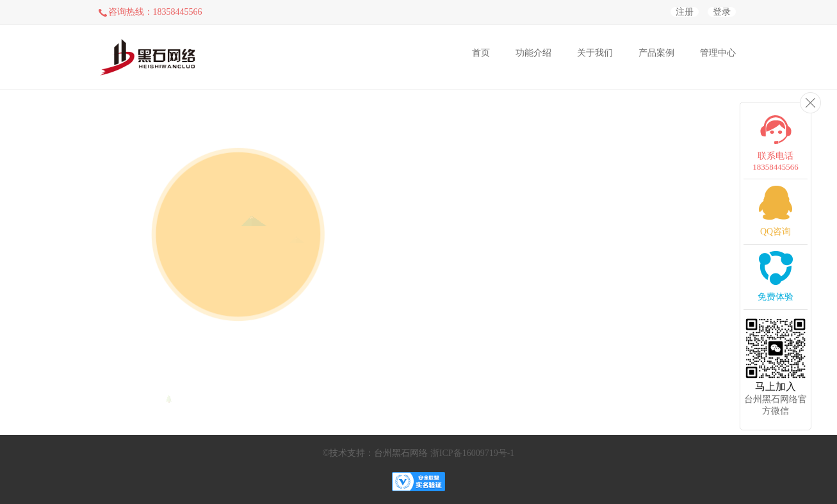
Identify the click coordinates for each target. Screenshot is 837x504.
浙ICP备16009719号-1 (472, 453)
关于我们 (595, 53)
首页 (481, 53)
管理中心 (718, 53)
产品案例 (656, 53)
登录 (722, 12)
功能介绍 (533, 53)
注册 (685, 12)
